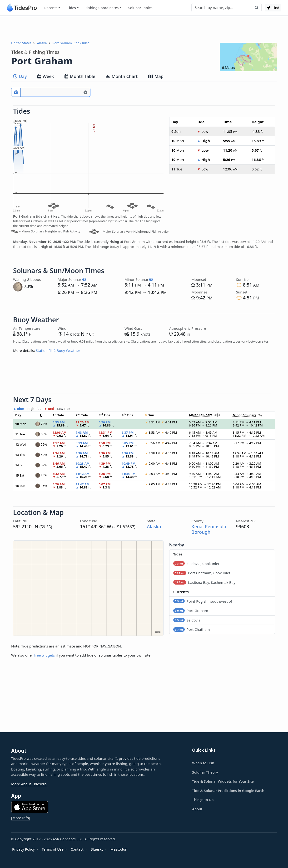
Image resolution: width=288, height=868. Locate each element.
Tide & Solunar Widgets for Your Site (223, 781)
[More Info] (21, 818)
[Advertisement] (144, 28)
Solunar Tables (140, 8)
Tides (72, 8)
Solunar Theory (205, 772)
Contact (77, 849)
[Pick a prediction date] (16, 92)
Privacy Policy (23, 849)
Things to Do (203, 800)
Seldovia (187, 620)
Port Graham (191, 611)
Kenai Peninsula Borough (209, 529)
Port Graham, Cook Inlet (71, 43)
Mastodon (119, 849)
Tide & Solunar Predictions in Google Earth (228, 791)
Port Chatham (192, 629)
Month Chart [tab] (122, 76)
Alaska (42, 43)
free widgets (44, 655)
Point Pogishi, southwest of (203, 601)
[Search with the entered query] (257, 8)
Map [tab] (156, 76)
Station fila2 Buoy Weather (58, 350)
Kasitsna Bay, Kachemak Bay (204, 582)
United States (21, 43)
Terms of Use (53, 849)
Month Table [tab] (80, 76)
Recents (51, 8)
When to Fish (203, 763)
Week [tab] (46, 76)
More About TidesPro (29, 784)
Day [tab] (20, 76)
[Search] (222, 8)
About (197, 809)
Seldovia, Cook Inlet (196, 564)
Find (273, 8)
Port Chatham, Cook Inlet (202, 573)
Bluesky (97, 849)
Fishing (102, 8)
